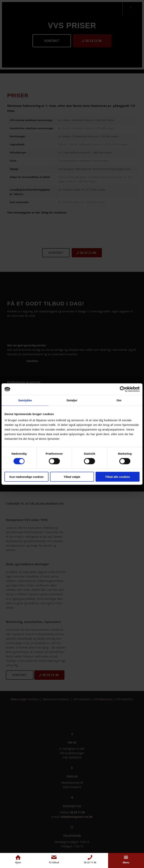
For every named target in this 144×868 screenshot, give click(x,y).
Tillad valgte (72, 477)
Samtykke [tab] (25, 400)
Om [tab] (119, 400)
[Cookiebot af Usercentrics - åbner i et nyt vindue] (123, 389)
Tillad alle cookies (118, 477)
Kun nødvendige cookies (26, 477)
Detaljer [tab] (72, 400)
